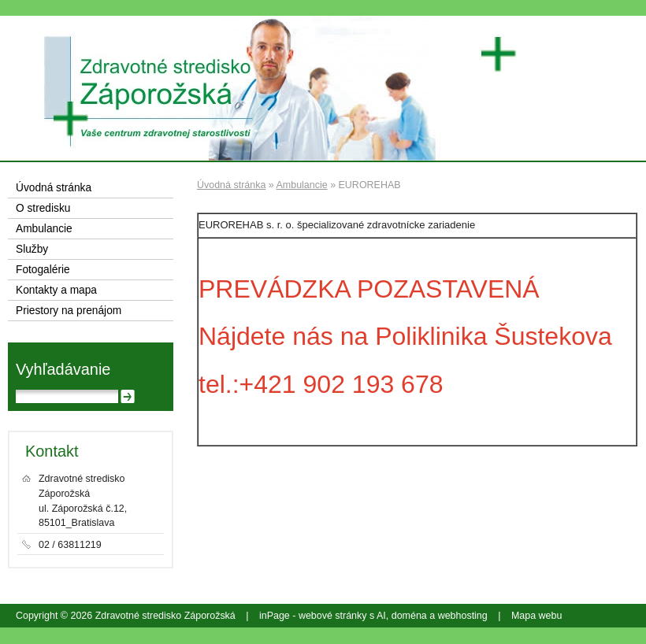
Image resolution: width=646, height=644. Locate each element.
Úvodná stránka (231, 185)
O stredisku (43, 208)
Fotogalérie (43, 270)
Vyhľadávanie (63, 369)
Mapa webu (536, 616)
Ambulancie (302, 185)
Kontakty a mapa (56, 290)
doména (409, 616)
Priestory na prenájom (69, 311)
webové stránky (333, 616)
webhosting (463, 616)
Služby (32, 249)
